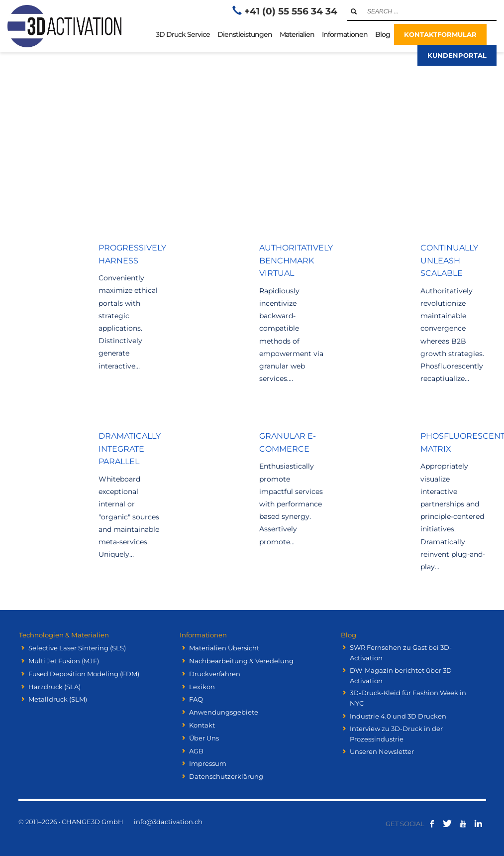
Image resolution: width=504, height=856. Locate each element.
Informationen (203, 635)
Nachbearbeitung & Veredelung (241, 661)
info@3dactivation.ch (168, 822)
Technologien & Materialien (63, 635)
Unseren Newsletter (382, 751)
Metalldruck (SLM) (58, 699)
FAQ (196, 699)
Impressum (208, 763)
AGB (196, 750)
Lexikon (202, 686)
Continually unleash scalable (449, 260)
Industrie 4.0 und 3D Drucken (398, 716)
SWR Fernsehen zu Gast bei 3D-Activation (401, 653)
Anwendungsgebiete (224, 712)
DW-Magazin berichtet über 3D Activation (401, 675)
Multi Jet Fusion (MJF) (64, 661)
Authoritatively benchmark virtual (296, 260)
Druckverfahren (215, 674)
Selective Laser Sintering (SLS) (77, 648)
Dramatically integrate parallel (130, 449)
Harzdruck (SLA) (54, 686)
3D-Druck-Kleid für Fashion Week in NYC (408, 698)
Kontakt (202, 725)
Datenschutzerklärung (226, 776)
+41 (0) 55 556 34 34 (291, 11)
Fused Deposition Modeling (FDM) (84, 674)
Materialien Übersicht (224, 648)
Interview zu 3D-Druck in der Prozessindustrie (396, 734)
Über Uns (204, 738)
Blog (348, 635)
